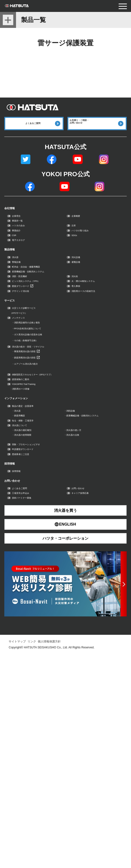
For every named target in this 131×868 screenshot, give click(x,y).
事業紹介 (22, 254)
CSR (17, 263)
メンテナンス (26, 414)
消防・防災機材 (29, 330)
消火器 (19, 297)
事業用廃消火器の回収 (38, 469)
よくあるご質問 (29, 693)
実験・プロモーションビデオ (43, 626)
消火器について (29, 596)
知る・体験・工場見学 (36, 587)
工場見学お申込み (31, 701)
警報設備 (22, 305)
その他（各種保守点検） (41, 452)
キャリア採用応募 (91, 701)
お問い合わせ (23, 681)
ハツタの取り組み (91, 254)
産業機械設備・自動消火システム (48, 322)
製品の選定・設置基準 (36, 554)
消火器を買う (65, 724)
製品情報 (17, 285)
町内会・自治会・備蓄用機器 (43, 313)
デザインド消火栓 (31, 364)
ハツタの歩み (26, 246)
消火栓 (79, 330)
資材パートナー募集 (33, 710)
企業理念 (22, 229)
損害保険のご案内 (31, 511)
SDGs (78, 263)
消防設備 (76, 562)
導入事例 (81, 355)
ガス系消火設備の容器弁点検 (45, 442)
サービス (17, 386)
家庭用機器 (26, 570)
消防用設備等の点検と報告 (43, 423)
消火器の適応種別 (33, 604)
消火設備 (81, 297)
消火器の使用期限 (33, 612)
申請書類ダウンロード (36, 634)
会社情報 (17, 217)
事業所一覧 (24, 237)
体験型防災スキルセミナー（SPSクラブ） (57, 503)
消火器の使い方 (83, 604)
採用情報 (17, 656)
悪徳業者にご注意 (31, 642)
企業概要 (81, 229)
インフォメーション (33, 542)
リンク (32, 855)
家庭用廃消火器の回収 (38, 479)
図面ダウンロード (31, 355)
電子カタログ (26, 271)
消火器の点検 (81, 612)
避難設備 (81, 305)
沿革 (76, 246)
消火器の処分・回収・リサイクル (48, 461)
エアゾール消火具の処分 (41, 489)
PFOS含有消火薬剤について (45, 432)
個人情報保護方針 (49, 855)
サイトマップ (17, 855)
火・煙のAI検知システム (98, 338)
